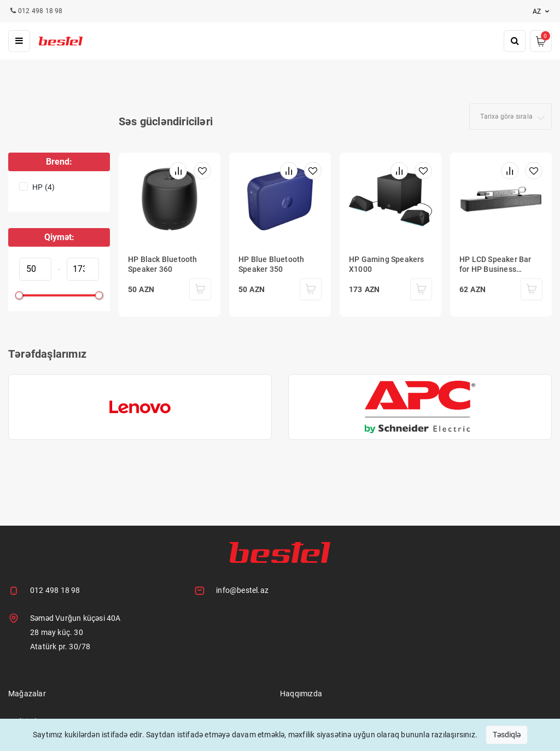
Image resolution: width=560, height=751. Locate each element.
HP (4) (43, 187)
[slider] (19, 295)
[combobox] (511, 117)
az (542, 11)
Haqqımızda (301, 694)
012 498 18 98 (55, 590)
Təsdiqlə (507, 735)
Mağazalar (27, 694)
